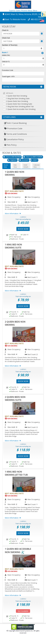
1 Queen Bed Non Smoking (17, 96)
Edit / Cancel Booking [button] (15, 123)
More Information (13, 213)
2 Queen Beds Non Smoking (17, 101)
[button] (23, 5)
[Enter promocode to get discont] (23, 73)
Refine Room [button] (23, 87)
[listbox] (23, 48)
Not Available (23, 611)
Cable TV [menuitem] (24, 235)
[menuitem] (23, 123)
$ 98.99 (23, 375)
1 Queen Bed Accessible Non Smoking (21, 109)
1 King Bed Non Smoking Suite (18, 99)
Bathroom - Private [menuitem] (17, 239)
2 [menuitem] (25, 200)
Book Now (23, 229)
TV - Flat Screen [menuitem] (15, 237)
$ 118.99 (23, 450)
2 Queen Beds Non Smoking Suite (19, 104)
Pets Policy (10, 145)
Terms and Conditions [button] (16, 134)
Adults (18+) (6, 55)
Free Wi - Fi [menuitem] (14, 312)
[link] (23, 627)
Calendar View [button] (37, 166)
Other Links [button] (23, 117)
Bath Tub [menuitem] (13, 235)
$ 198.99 (23, 527)
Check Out (6, 38)
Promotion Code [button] (13, 128)
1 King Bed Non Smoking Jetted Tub (20, 107)
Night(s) (13, 160)
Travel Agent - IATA (8, 77)
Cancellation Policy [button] (14, 139)
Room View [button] (6, 166)
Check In (5, 30)
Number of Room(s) (10, 45)
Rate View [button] (15, 166)
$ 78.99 (23, 300)
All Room (10, 93)
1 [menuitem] (5, 200)
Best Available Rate (14, 191)
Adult (35, 160)
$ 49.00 (23, 223)
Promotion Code (7, 70)
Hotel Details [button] (26, 166)
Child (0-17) (6, 62)
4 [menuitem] (25, 352)
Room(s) (25, 160)
